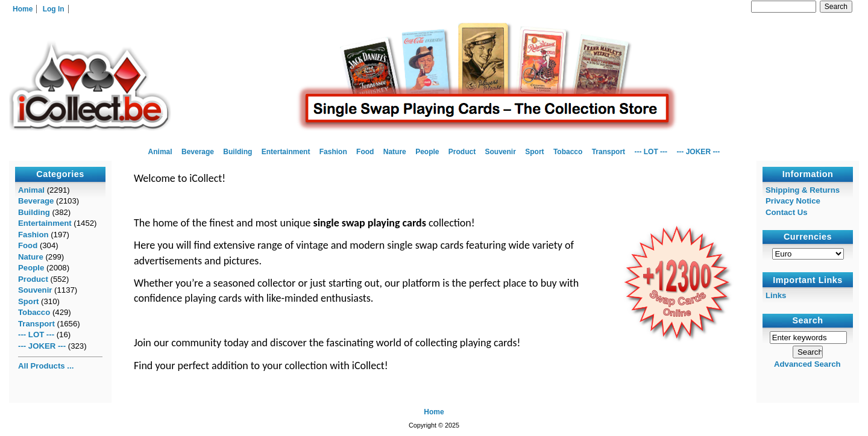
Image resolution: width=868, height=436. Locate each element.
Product (462, 152)
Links (776, 295)
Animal (160, 152)
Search (808, 320)
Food (365, 152)
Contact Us (787, 212)
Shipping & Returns (803, 190)
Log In (54, 9)
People (427, 152)
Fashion (333, 152)
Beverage (198, 152)
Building (237, 152)
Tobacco (568, 152)
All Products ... (46, 366)
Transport (609, 152)
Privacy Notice (793, 201)
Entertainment (286, 152)
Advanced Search (807, 364)
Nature (395, 152)
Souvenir (501, 152)
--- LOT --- (651, 152)
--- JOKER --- (698, 152)
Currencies (808, 237)
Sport (534, 152)
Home (23, 9)
